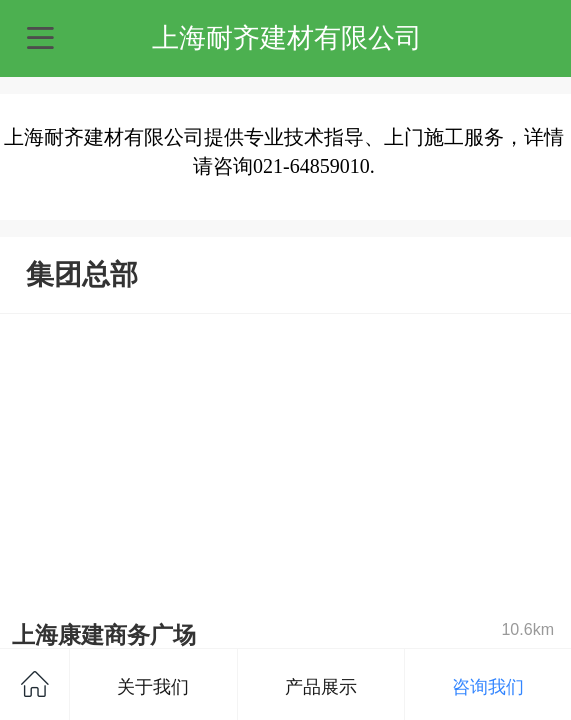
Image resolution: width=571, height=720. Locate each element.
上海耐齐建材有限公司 (287, 38)
